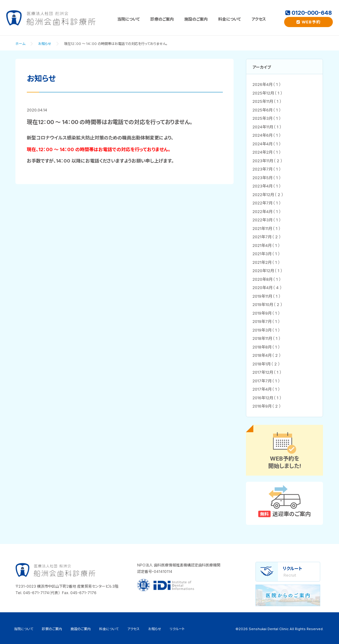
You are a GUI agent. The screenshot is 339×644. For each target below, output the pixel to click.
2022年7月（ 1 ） (267, 203)
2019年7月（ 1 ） (266, 321)
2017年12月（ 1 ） (267, 372)
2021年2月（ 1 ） (266, 262)
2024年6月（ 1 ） (267, 135)
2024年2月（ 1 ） (267, 152)
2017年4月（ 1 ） (266, 389)
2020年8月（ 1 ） (267, 279)
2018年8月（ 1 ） (266, 347)
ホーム (20, 44)
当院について (129, 19)
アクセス (259, 19)
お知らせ (45, 44)
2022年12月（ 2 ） (268, 195)
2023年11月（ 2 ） (268, 161)
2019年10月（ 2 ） (268, 304)
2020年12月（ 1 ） (268, 271)
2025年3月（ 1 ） (267, 118)
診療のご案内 (162, 19)
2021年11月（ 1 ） (267, 228)
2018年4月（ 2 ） (267, 355)
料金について (230, 19)
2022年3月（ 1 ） (267, 220)
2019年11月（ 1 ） (267, 296)
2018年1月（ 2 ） (266, 364)
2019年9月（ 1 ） (266, 313)
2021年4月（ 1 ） (266, 245)
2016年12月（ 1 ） (267, 398)
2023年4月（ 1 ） (267, 186)
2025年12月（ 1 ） (268, 93)
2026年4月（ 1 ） (267, 84)
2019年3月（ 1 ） (266, 330)
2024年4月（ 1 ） (267, 144)
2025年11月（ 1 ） (267, 101)
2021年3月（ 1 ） (266, 254)
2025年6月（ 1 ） (267, 110)
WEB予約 (308, 22)
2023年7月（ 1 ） (267, 169)
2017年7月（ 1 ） (266, 381)
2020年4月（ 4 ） (267, 288)
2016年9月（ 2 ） (267, 406)
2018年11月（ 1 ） (267, 338)
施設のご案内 (196, 19)
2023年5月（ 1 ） (267, 178)
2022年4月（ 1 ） (267, 211)
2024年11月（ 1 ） (267, 127)
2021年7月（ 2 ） (267, 237)
